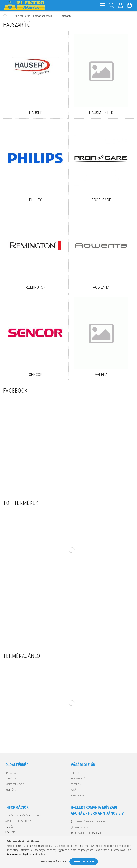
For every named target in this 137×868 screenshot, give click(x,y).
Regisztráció (78, 779)
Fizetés (9, 827)
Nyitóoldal (11, 773)
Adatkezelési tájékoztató (19, 821)
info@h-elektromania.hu (88, 833)
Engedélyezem (84, 862)
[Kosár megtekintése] (130, 5)
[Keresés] (112, 5)
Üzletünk (11, 790)
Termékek (11, 779)
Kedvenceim (77, 796)
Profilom (76, 784)
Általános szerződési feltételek (23, 816)
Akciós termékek (14, 784)
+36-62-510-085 (81, 827)
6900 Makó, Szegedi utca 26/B (90, 822)
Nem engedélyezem (54, 862)
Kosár (74, 790)
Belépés (75, 773)
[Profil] (121, 5)
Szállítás (10, 832)
